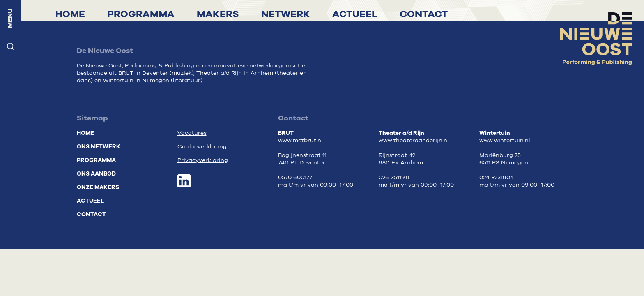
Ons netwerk (99, 147)
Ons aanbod (96, 174)
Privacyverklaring (203, 160)
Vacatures (192, 133)
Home (70, 14)
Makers (218, 14)
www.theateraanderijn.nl (414, 141)
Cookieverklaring (202, 147)
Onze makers (98, 187)
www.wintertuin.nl (505, 141)
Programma (141, 14)
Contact (424, 14)
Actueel (355, 14)
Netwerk (286, 14)
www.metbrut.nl (300, 141)
